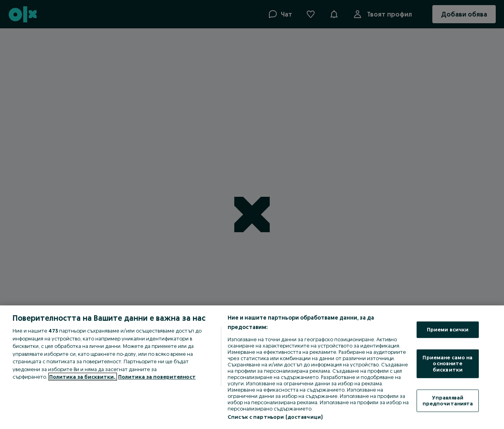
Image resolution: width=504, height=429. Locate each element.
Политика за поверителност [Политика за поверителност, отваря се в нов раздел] (157, 377)
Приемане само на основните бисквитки (447, 363)
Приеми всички (448, 329)
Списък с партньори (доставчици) (275, 417)
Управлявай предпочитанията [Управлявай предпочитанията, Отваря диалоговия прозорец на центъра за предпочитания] (448, 400)
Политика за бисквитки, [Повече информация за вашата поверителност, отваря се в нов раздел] (83, 377)
